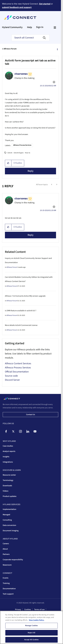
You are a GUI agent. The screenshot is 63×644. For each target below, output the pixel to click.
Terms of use (39, 610)
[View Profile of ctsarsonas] (21, 74)
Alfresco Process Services (22, 145)
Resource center (9, 475)
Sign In (40, 27)
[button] (8, 163)
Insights (6, 457)
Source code (11, 376)
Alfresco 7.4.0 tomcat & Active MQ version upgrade (25, 296)
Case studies (8, 446)
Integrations (8, 462)
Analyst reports (9, 451)
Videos (6, 491)
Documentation (9, 589)
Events (6, 578)
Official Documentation (17, 372)
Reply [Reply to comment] (31, 235)
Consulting (7, 520)
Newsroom (7, 565)
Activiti (10, 153)
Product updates (10, 496)
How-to (28, 153)
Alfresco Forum (10, 49)
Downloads (7, 486)
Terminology (8, 480)
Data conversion (9, 525)
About (5, 549)
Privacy (18, 610)
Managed (6, 515)
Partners (6, 554)
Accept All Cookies (31, 640)
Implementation (9, 509)
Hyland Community (12, 27)
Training (6, 583)
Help (30, 27)
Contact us (31, 415)
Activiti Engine (19, 153)
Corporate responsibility (13, 560)
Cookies (28, 610)
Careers (6, 544)
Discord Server (12, 380)
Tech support (8, 594)
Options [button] (57, 49)
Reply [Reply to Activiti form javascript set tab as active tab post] (31, 171)
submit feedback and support (17, 7)
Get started (45, 4)
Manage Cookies (32, 626)
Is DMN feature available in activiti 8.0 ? (21, 311)
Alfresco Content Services (18, 363)
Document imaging (11, 531)
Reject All (31, 633)
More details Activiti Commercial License (21, 325)
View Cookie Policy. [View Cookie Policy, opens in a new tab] (37, 621)
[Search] (30, 38)
